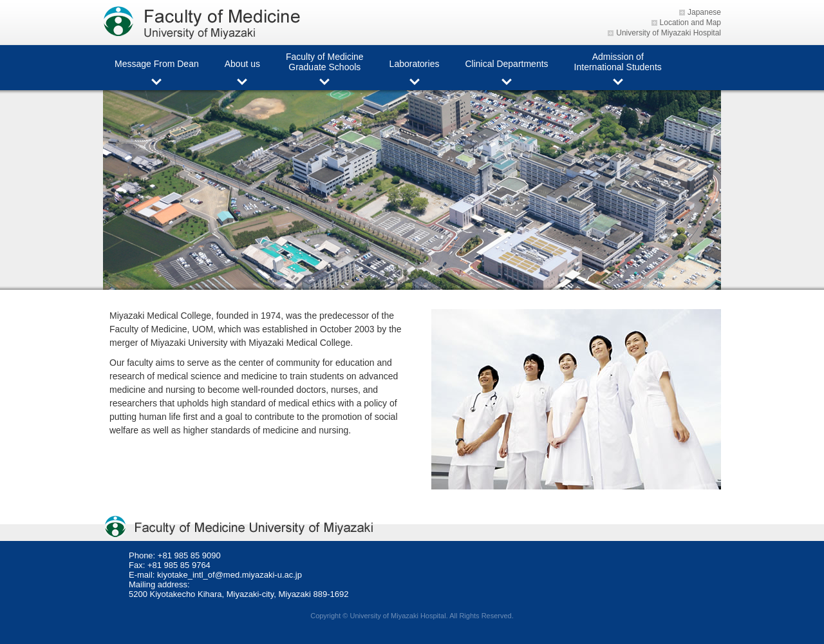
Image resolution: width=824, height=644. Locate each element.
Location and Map (690, 23)
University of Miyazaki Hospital (669, 33)
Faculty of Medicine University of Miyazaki (206, 23)
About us (242, 64)
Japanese (704, 12)
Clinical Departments (506, 64)
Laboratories (415, 64)
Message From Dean (157, 64)
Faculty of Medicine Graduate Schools (325, 62)
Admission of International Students (618, 62)
